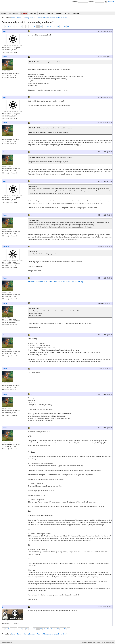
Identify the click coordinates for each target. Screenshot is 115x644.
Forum (19, 18)
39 (34, 26)
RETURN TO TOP (8, 642)
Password (91, 2)
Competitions (13, 13)
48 (65, 26)
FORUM (24, 13)
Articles (42, 13)
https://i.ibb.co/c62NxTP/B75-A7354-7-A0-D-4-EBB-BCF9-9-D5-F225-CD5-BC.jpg (55, 282)
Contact (76, 13)
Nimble (5, 57)
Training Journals (29, 18)
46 (58, 26)
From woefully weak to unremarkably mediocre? (52, 18)
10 (27, 26)
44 (51, 26)
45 (55, 26)
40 (38, 26)
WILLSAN (6, 31)
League (50, 13)
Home (4, 13)
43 (48, 26)
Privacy (98, 642)
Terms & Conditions (108, 642)
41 (41, 26)
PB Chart (59, 13)
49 (68, 26)
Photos (68, 13)
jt (3, 607)
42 (44, 26)
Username (75, 2)
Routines (33, 13)
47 (61, 26)
